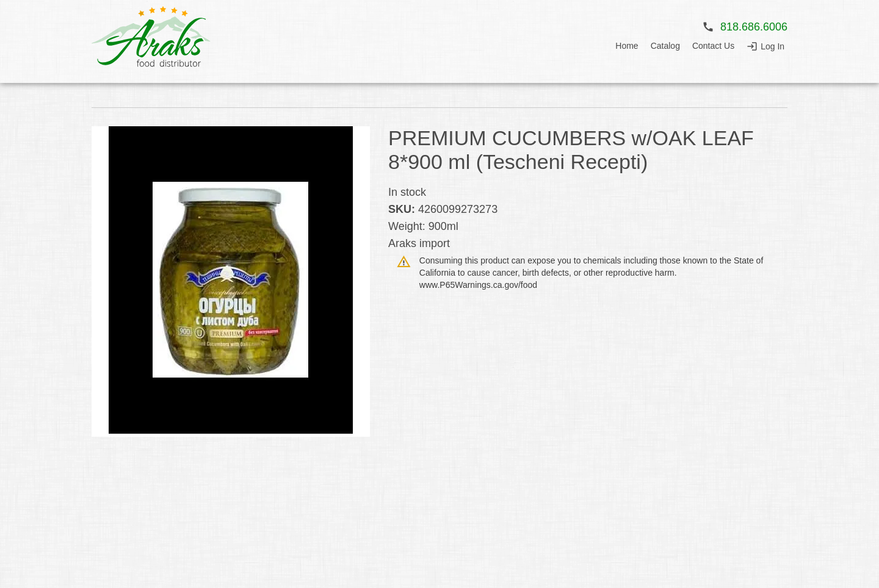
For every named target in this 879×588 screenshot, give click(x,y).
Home (627, 46)
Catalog (665, 46)
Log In (772, 46)
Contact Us (713, 46)
